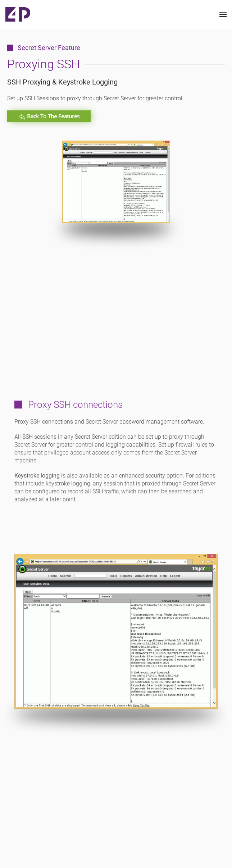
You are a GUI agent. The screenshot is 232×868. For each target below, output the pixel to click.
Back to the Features (49, 117)
